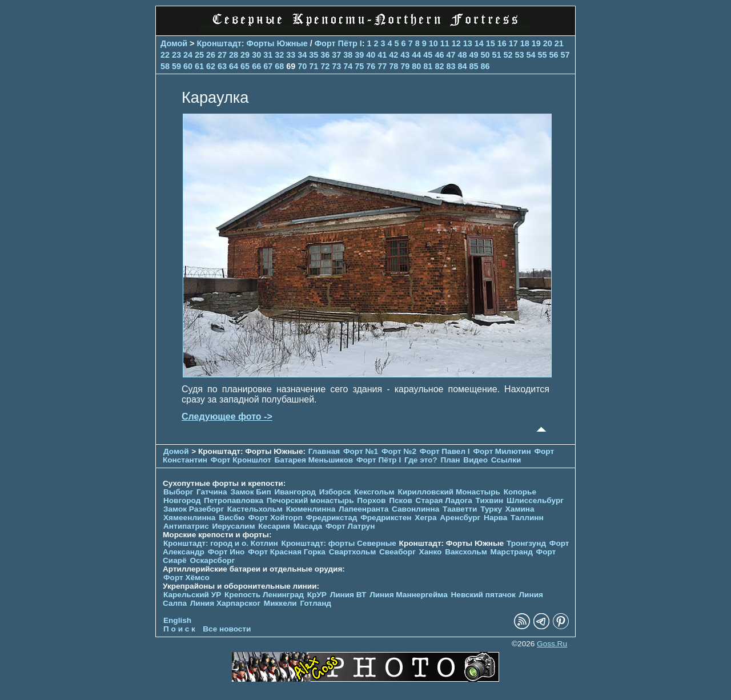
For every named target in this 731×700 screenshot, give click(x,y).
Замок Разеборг (194, 509)
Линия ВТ (348, 595)
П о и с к (179, 629)
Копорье (520, 492)
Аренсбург (460, 518)
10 (433, 43)
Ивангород (295, 492)
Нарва (495, 518)
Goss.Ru (552, 644)
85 (473, 66)
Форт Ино (226, 552)
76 (371, 66)
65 (245, 66)
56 (554, 55)
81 (428, 66)
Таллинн (527, 518)
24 (188, 55)
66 (256, 66)
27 (222, 55)
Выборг (178, 492)
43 (405, 55)
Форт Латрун (350, 526)
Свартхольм (353, 552)
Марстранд (512, 552)
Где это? (421, 460)
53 (519, 55)
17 (513, 43)
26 (211, 55)
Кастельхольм (255, 509)
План (450, 460)
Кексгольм (374, 492)
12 (456, 43)
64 (234, 66)
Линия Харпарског (225, 603)
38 (348, 55)
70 (302, 66)
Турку (491, 509)
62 (211, 66)
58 (165, 66)
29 (245, 55)
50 (485, 55)
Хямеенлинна (189, 518)
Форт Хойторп (276, 518)
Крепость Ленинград (264, 595)
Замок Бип (250, 492)
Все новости (227, 629)
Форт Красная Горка (287, 552)
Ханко (431, 552)
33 (291, 55)
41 (382, 55)
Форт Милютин (502, 451)
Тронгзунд (526, 543)
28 (234, 55)
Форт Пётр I (338, 43)
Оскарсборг (212, 560)
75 (359, 66)
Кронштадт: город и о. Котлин (221, 543)
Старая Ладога (444, 500)
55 (543, 55)
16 (502, 43)
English (177, 620)
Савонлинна (415, 509)
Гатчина (212, 492)
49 (473, 55)
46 (439, 55)
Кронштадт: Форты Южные (252, 43)
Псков (401, 500)
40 (371, 55)
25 (199, 55)
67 (268, 66)
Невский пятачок (483, 595)
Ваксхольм (466, 552)
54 (531, 55)
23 (176, 55)
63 (222, 66)
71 (314, 66)
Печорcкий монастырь (310, 500)
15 (491, 43)
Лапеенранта (364, 509)
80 (416, 66)
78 (393, 66)
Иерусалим (233, 526)
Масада (308, 526)
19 (536, 43)
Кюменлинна (311, 509)
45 (428, 55)
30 (256, 55)
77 (382, 66)
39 (359, 55)
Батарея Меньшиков (314, 460)
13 (468, 43)
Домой (174, 43)
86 (485, 66)
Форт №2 (399, 451)
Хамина (520, 509)
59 (176, 66)
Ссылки (506, 460)
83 (451, 66)
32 (279, 55)
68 (279, 66)
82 (439, 66)
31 (268, 55)
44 (416, 55)
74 (348, 66)
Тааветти (460, 509)
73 (336, 66)
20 (548, 43)
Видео (475, 460)
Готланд (316, 603)
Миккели (280, 603)
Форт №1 (361, 451)
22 (165, 55)
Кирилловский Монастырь (449, 492)
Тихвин (490, 500)
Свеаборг (397, 552)
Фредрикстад (332, 518)
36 (325, 55)
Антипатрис (186, 526)
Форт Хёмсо (186, 578)
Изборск (335, 492)
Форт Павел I (445, 451)
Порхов (371, 500)
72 (325, 66)
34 (302, 55)
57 (565, 55)
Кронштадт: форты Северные (339, 543)
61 (199, 66)
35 (314, 55)
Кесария (274, 526)
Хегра (425, 518)
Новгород (182, 500)
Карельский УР (192, 595)
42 (393, 55)
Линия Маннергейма (409, 595)
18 (525, 43)
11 (445, 43)
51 (496, 55)
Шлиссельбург (535, 500)
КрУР (317, 595)
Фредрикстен (386, 518)
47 (451, 55)
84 (462, 66)
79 (405, 66)
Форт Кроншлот (241, 460)
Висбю (232, 518)
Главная (324, 451)
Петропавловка (234, 500)
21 (559, 43)
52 (508, 55)
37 (336, 55)
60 (188, 66)
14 (479, 43)
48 (462, 55)
